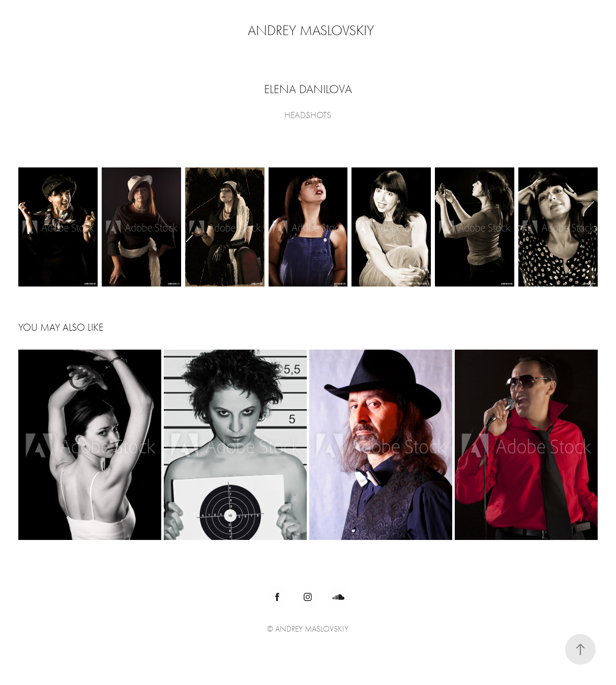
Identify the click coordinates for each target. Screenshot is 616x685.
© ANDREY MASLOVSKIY (308, 629)
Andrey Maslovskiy (311, 31)
